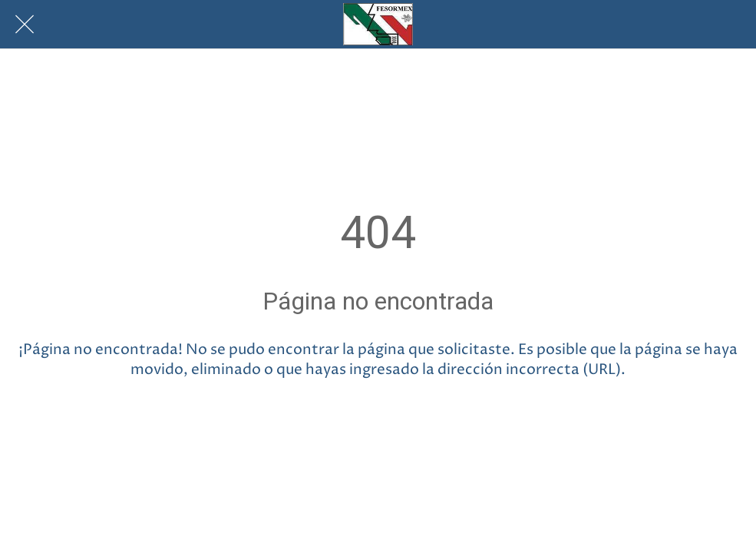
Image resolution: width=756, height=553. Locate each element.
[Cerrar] (25, 25)
